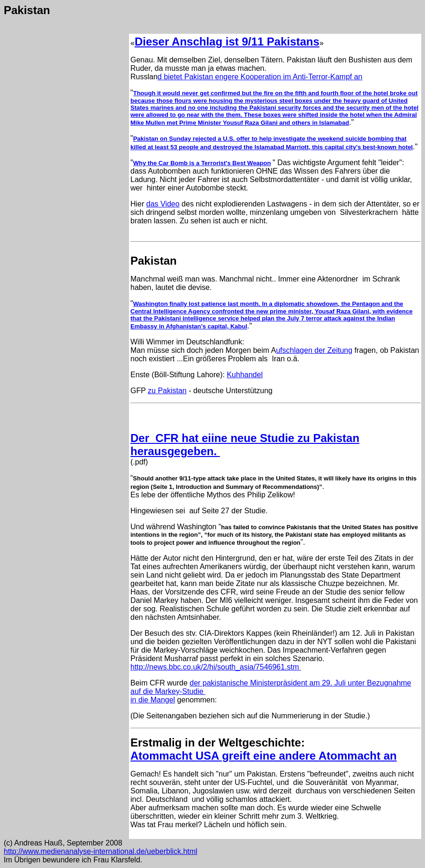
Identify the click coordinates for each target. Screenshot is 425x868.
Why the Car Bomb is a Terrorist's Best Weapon (202, 163)
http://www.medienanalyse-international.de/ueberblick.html (101, 851)
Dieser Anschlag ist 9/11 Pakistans (227, 42)
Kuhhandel (245, 375)
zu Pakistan (167, 391)
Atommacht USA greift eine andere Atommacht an (264, 756)
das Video (163, 204)
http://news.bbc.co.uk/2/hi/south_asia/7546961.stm (216, 667)
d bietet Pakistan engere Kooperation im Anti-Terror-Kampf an (260, 77)
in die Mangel (153, 700)
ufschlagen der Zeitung (314, 350)
